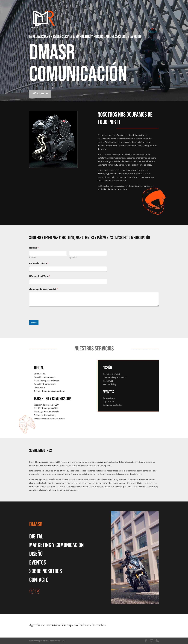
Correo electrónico (39, 263)
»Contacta (40, 93)
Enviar (34, 323)
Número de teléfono (40, 276)
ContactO (39, 580)
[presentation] (47, 319)
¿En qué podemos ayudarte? (43, 289)
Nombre (33, 258)
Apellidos (73, 258)
